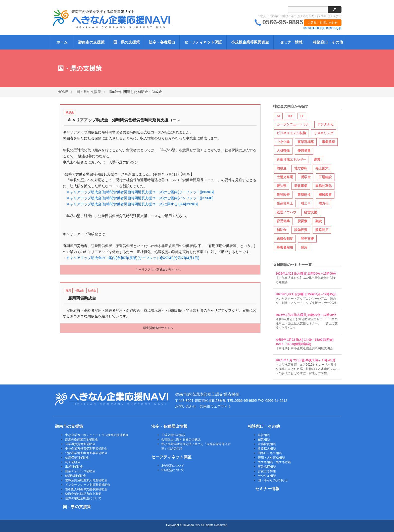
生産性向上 (285, 203)
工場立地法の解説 (173, 435)
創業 (317, 159)
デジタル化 (325, 124)
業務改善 (283, 195)
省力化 (324, 203)
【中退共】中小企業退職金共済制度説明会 (304, 348)
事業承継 (328, 142)
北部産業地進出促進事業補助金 (86, 453)
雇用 (68, 291)
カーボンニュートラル (293, 124)
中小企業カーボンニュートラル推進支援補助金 (97, 435)
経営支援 (311, 212)
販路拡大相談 (267, 449)
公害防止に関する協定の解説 (181, 440)
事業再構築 (306, 142)
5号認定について (173, 470)
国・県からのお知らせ (273, 480)
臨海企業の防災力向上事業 (83, 494)
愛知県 (282, 186)
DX (290, 116)
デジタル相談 (267, 476)
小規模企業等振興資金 (250, 42)
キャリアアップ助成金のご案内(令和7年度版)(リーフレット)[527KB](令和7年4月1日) (133, 258)
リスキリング (324, 133)
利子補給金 (73, 462)
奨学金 (306, 177)
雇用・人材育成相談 (271, 458)
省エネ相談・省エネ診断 (274, 462)
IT (302, 116)
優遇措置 (304, 151)
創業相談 (264, 440)
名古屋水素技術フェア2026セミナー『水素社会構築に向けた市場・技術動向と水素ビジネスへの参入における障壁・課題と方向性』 (307, 369)
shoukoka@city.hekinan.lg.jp (323, 28)
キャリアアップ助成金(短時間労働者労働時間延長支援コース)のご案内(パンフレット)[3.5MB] (140, 198)
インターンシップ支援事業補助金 (88, 485)
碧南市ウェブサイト (216, 406)
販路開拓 (322, 230)
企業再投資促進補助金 (80, 444)
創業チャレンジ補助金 (80, 471)
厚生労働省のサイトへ (158, 328)
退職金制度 (285, 239)
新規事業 (301, 186)
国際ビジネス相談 (270, 453)
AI (278, 116)
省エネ (306, 203)
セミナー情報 (291, 42)
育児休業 (283, 221)
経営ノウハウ (286, 212)
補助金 (80, 291)
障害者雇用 (285, 247)
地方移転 (301, 168)
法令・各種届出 (162, 42)
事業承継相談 (267, 467)
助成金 (70, 112)
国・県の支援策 (127, 42)
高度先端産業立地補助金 (82, 440)
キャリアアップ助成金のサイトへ (158, 270)
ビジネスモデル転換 (291, 133)
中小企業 (283, 142)
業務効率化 (324, 186)
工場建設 (325, 177)
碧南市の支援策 (91, 42)
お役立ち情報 (267, 471)
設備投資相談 (267, 444)
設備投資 (301, 230)
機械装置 (325, 195)
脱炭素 (302, 221)
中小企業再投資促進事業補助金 (86, 449)
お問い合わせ (186, 406)
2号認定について (173, 466)
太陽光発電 (285, 177)
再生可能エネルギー (291, 159)
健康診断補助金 (76, 476)
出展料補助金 (74, 467)
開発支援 (307, 239)
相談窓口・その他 (328, 42)
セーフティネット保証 (203, 42)
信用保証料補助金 (77, 458)
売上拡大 (322, 168)
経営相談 (264, 435)
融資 (319, 221)
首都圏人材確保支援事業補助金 (86, 489)
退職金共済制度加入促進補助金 (86, 480)
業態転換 (304, 195)
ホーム (62, 42)
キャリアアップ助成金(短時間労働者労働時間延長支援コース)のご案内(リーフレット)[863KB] (140, 192)
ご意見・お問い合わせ (323, 23)
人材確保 (283, 151)
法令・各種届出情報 (169, 426)
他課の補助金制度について (83, 498)
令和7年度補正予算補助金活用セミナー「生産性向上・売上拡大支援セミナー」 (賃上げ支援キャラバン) (307, 323)
